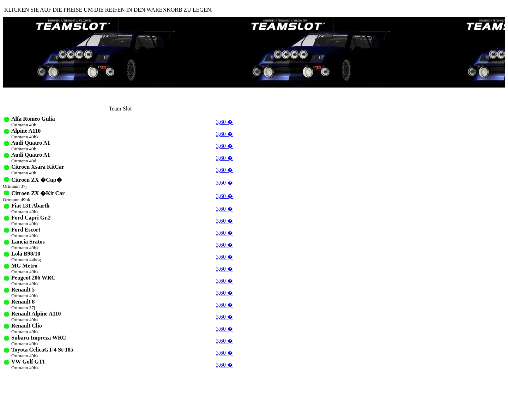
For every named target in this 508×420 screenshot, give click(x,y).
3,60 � (224, 122)
